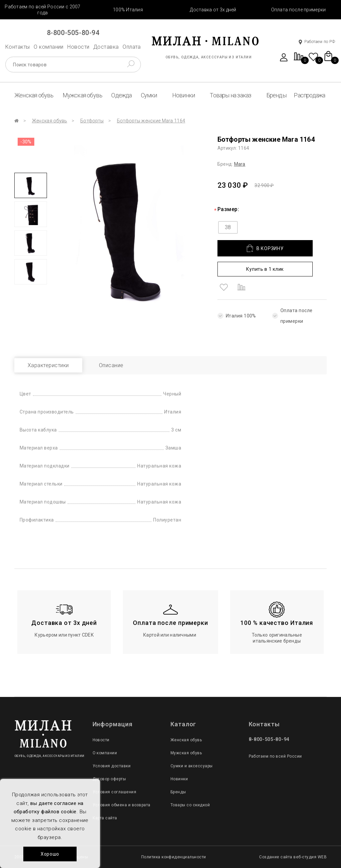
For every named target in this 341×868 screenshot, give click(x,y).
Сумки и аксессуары (192, 766)
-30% (26, 142)
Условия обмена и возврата (122, 805)
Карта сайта (105, 818)
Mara (240, 164)
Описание (111, 365)
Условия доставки (112, 766)
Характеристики (48, 365)
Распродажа (309, 95)
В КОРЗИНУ (265, 248)
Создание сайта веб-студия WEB (293, 857)
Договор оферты (109, 779)
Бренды (276, 95)
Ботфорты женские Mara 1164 (151, 121)
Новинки (183, 95)
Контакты (18, 47)
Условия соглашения (115, 792)
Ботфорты (92, 121)
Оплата (132, 47)
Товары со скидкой (190, 805)
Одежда (121, 95)
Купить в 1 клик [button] (265, 269)
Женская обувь (34, 95)
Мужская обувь (83, 95)
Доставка (106, 47)
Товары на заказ (230, 95)
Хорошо (50, 854)
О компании (49, 47)
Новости (78, 47)
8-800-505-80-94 (73, 33)
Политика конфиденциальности (174, 857)
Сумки (149, 95)
